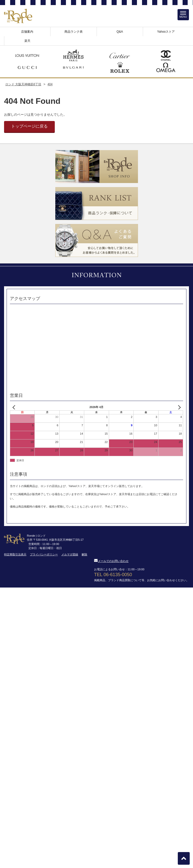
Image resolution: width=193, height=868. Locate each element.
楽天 (27, 41)
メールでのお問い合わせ (111, 561)
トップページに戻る (29, 126)
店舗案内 (27, 32)
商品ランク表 (74, 32)
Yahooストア (166, 32)
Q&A (120, 32)
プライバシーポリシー (44, 554)
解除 (84, 554)
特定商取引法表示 (15, 554)
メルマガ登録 (70, 554)
